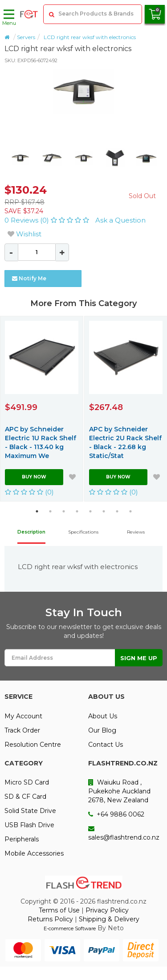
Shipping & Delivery (109, 919)
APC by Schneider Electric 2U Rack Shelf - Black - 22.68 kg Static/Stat (125, 442)
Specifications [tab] (83, 532)
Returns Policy (50, 919)
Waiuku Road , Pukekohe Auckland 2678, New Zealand (119, 791)
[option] (83, 92)
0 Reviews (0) (48, 220)
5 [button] (90, 511)
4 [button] (77, 511)
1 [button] (37, 511)
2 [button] (50, 511)
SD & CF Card (25, 797)
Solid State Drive (30, 811)
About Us (103, 716)
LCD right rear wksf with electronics (90, 37)
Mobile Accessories (34, 853)
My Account (23, 716)
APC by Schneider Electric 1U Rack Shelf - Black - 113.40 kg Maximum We (41, 442)
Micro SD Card (27, 782)
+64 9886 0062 (116, 814)
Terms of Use (59, 910)
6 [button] (104, 511)
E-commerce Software (70, 928)
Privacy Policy (107, 910)
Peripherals (22, 839)
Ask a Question (120, 220)
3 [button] (64, 511)
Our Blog (102, 730)
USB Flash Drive (29, 825)
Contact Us (106, 745)
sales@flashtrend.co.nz (124, 833)
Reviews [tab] (136, 532)
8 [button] (130, 511)
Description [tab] (31, 532)
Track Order (22, 730)
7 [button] (117, 511)
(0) (29, 492)
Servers (26, 37)
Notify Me (29, 278)
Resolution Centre (33, 745)
